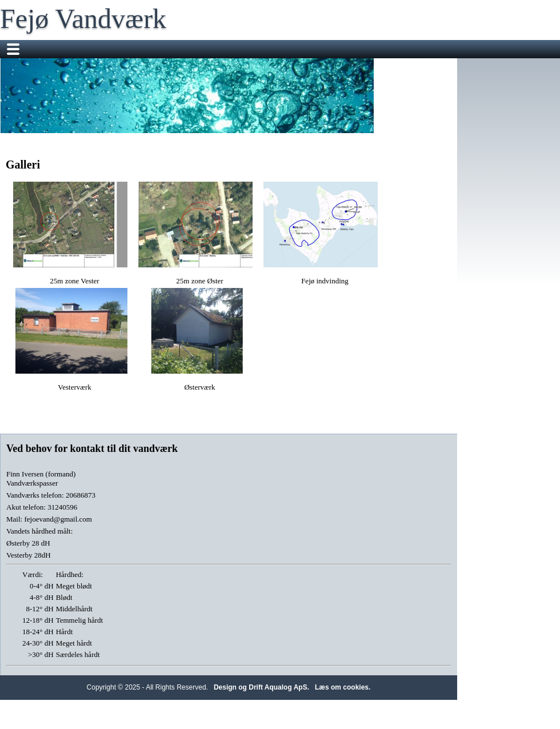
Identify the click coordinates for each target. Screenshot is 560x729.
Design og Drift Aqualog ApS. (261, 687)
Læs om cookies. (343, 687)
